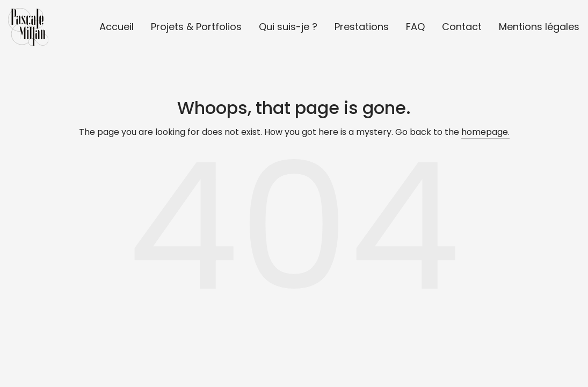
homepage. (485, 132)
